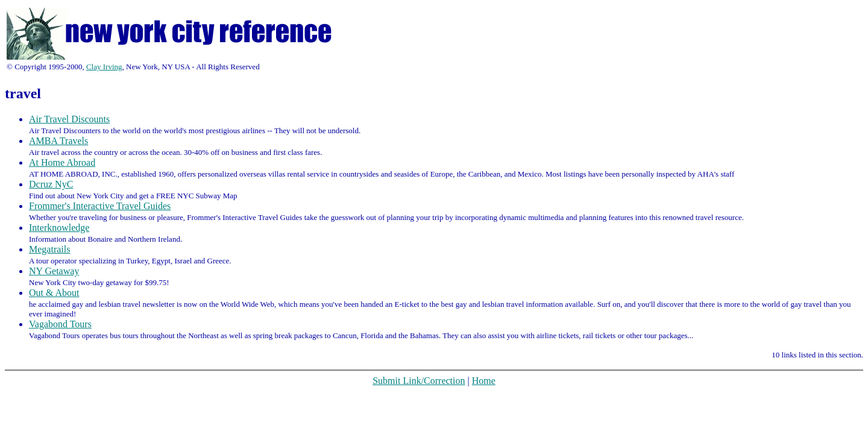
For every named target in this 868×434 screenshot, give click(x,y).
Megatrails (49, 249)
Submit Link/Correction (419, 381)
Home (484, 381)
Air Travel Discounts (69, 119)
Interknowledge (59, 228)
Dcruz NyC (51, 184)
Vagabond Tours (60, 324)
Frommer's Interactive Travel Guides (100, 206)
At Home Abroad (62, 162)
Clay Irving (104, 67)
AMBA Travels (58, 141)
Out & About (54, 293)
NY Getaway (54, 271)
